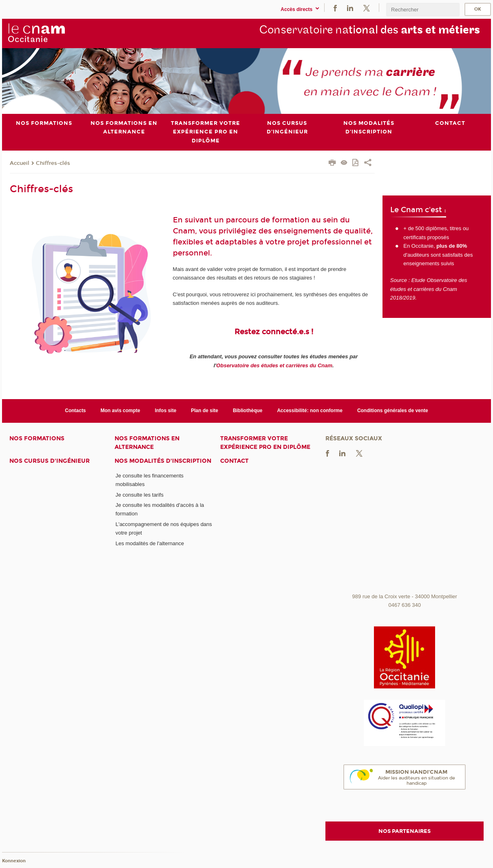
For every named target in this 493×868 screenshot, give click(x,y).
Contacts (75, 411)
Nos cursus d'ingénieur (50, 461)
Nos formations (37, 438)
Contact (234, 461)
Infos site (166, 411)
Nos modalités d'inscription (163, 461)
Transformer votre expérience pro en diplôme (265, 442)
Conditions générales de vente (393, 411)
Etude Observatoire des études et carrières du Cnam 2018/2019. (429, 289)
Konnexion (14, 861)
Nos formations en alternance (147, 442)
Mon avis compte (120, 411)
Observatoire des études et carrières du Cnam (274, 365)
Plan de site (204, 411)
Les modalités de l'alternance (150, 543)
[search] (423, 10)
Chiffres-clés (53, 163)
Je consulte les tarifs (139, 494)
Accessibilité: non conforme (310, 411)
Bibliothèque (248, 411)
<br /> (405, 528)
